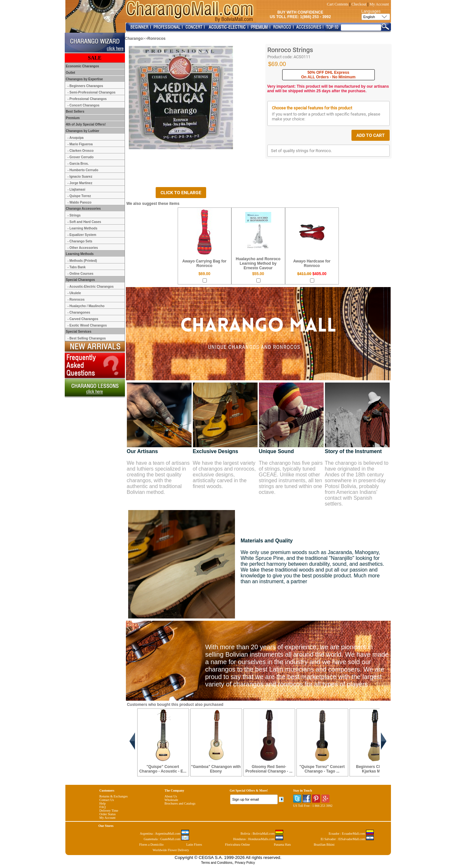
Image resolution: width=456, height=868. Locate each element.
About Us (171, 796)
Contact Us (107, 800)
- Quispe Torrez (79, 196)
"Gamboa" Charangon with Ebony (216, 769)
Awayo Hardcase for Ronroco (312, 263)
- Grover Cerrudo (81, 157)
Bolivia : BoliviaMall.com (262, 834)
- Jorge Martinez (80, 183)
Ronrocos (157, 39)
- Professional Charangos (87, 99)
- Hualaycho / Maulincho (86, 306)
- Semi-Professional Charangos (92, 92)
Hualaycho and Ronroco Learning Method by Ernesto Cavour (258, 263)
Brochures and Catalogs (180, 803)
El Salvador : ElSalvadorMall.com (347, 839)
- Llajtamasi (77, 189)
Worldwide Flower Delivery (171, 850)
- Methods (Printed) (82, 261)
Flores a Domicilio (151, 845)
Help (102, 803)
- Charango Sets (80, 241)
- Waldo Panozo (80, 202)
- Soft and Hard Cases (84, 222)
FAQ (102, 807)
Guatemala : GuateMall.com (166, 839)
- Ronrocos (76, 300)
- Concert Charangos (84, 105)
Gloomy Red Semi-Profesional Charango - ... (269, 769)
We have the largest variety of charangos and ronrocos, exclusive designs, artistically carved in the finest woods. (224, 475)
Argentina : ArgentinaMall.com (164, 834)
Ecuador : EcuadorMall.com (351, 834)
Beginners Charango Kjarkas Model (375, 769)
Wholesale (171, 800)
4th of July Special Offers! (85, 124)
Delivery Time (109, 811)
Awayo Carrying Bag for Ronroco (204, 263)
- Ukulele (74, 293)
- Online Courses (81, 274)
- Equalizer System (82, 235)
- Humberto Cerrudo (83, 170)
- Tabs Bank (77, 267)
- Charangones (79, 312)
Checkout (359, 4)
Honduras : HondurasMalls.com (258, 839)
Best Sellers (75, 111)
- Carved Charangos (83, 319)
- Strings (74, 215)
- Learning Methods (83, 228)
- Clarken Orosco (81, 151)
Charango (134, 39)
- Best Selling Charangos (87, 338)
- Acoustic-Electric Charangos (91, 287)
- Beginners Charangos (85, 86)
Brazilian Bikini (324, 845)
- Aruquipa (76, 138)
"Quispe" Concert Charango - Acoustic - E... (163, 769)
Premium (72, 118)
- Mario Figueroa (80, 144)
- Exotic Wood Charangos (87, 325)
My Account (379, 4)
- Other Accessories (83, 248)
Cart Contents (338, 4)
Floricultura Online (237, 845)
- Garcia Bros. (78, 164)
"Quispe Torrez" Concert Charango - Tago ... (322, 769)
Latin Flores (194, 845)
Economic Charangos (82, 66)
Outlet (70, 73)
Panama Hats (282, 845)
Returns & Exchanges (113, 796)
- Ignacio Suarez (80, 177)
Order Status (107, 814)
